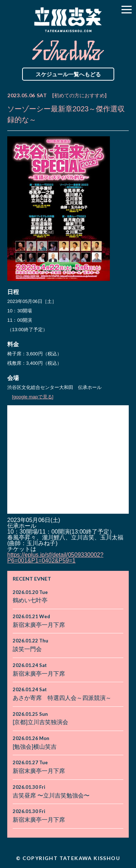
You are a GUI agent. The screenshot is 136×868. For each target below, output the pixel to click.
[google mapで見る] (33, 397)
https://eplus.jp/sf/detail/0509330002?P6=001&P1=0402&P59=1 (55, 558)
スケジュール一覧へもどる (68, 74)
